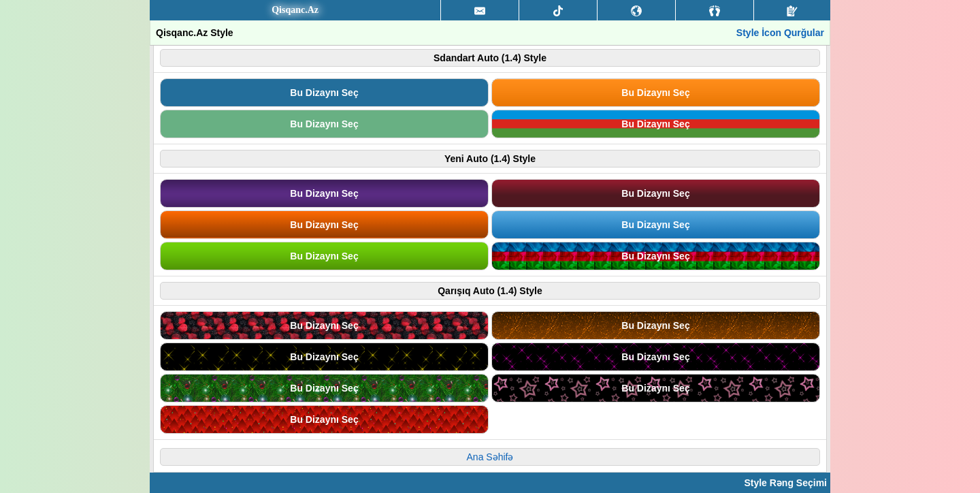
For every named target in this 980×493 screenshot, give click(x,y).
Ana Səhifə (490, 457)
